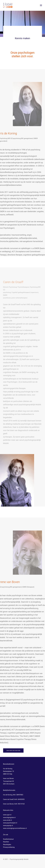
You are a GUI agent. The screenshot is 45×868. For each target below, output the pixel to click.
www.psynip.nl (8, 825)
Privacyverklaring (9, 847)
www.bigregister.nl (9, 817)
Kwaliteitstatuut (8, 839)
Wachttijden (7, 845)
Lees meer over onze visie (13, 750)
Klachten (6, 842)
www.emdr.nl (8, 820)
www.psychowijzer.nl (10, 823)
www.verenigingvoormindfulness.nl (15, 828)
